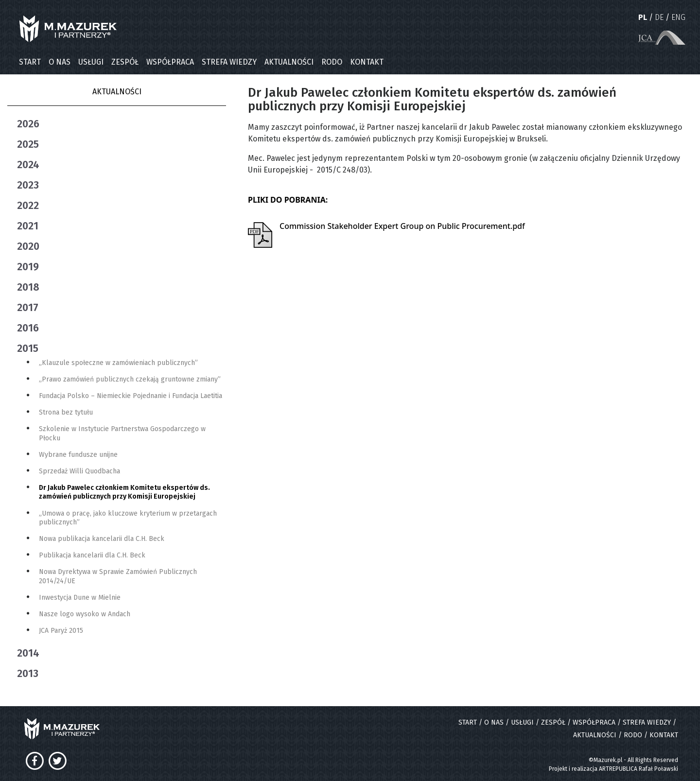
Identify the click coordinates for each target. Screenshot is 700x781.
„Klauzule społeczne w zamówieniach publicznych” (118, 363)
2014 (28, 653)
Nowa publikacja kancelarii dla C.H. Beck (102, 539)
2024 (28, 165)
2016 (28, 328)
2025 (28, 144)
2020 (28, 246)
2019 (28, 267)
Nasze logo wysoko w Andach (85, 614)
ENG (678, 17)
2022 (28, 206)
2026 (28, 124)
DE (659, 17)
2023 (28, 185)
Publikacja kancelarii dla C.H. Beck (92, 555)
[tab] (122, 124)
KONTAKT (367, 62)
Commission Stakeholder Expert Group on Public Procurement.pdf (402, 226)
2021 (28, 226)
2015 (28, 348)
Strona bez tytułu (66, 412)
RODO (332, 62)
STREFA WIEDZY (229, 62)
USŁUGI (91, 62)
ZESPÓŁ (125, 62)
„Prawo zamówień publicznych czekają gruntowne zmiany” (130, 379)
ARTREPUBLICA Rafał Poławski (639, 769)
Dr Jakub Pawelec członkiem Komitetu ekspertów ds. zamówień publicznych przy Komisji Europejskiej (124, 492)
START (30, 62)
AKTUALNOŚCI (289, 62)
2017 (28, 308)
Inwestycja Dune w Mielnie (80, 598)
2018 (28, 287)
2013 (28, 674)
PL (643, 17)
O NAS (60, 62)
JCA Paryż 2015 (61, 631)
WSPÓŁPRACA (170, 62)
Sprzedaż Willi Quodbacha (79, 471)
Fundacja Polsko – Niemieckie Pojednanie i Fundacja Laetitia (131, 396)
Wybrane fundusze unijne (78, 455)
